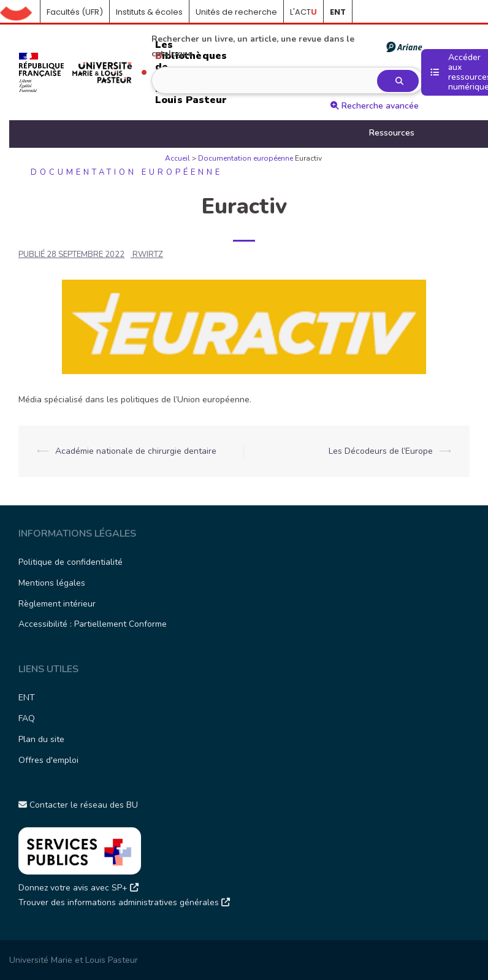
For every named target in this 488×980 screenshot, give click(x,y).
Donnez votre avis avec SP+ (78, 888)
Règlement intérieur (57, 604)
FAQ (27, 718)
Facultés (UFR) (75, 12)
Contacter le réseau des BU (78, 805)
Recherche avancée (375, 106)
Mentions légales (52, 583)
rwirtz (148, 255)
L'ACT (303, 12)
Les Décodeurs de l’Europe (381, 451)
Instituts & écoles (149, 12)
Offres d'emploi (48, 760)
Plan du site (41, 739)
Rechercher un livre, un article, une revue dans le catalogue (286, 46)
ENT (27, 698)
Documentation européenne (246, 158)
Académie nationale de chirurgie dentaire (136, 451)
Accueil (20, 12)
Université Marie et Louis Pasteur (74, 960)
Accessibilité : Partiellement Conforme (93, 624)
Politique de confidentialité (71, 562)
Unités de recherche (236, 12)
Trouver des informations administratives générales (124, 902)
